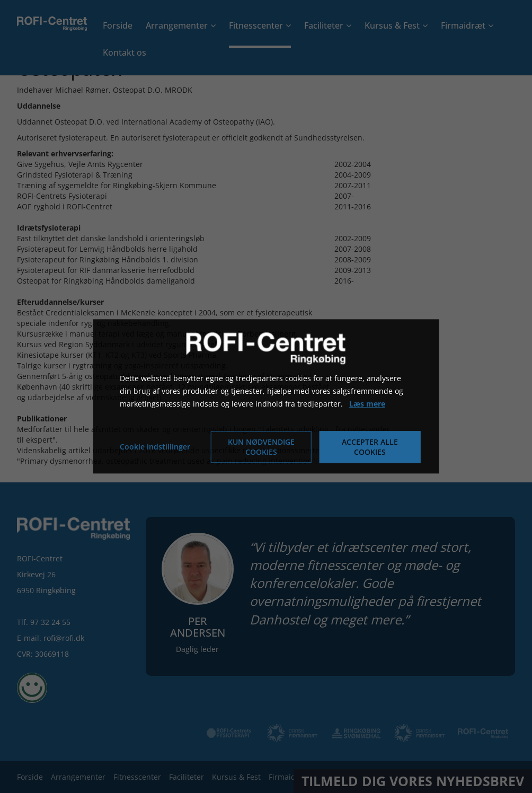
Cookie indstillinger (155, 447)
